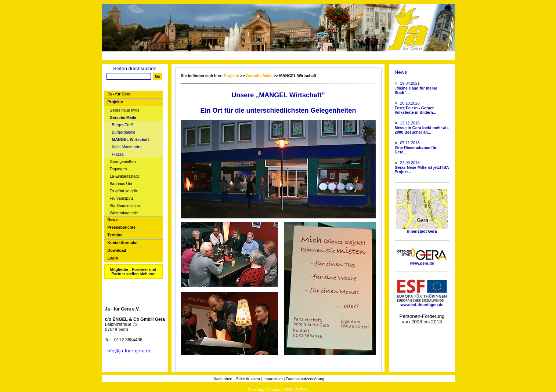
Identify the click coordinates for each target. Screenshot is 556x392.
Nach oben (223, 379)
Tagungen (118, 169)
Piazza (118, 154)
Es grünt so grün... (126, 191)
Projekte (115, 102)
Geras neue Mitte (125, 110)
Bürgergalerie (124, 132)
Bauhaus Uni (121, 184)
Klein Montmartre (127, 147)
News (113, 219)
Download (117, 250)
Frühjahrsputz (122, 198)
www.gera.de (422, 261)
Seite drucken (248, 379)
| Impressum (272, 379)
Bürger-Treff (122, 125)
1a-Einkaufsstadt (124, 176)
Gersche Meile (123, 118)
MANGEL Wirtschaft (131, 140)
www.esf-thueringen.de (422, 303)
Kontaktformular (123, 243)
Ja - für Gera (119, 94)
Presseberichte (122, 227)
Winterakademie (124, 213)
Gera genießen (123, 162)
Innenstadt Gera (422, 229)
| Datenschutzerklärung (304, 379)
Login (113, 258)
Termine (115, 235)
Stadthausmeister (125, 206)
